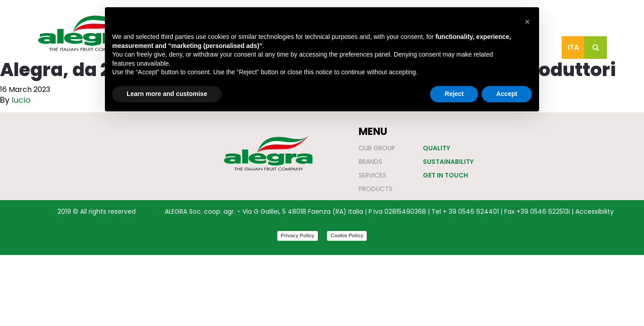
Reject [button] (454, 94)
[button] (527, 22)
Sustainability (448, 162)
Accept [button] (507, 94)
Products (376, 189)
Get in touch (445, 175)
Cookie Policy (347, 235)
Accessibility (594, 211)
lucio (21, 100)
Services (372, 175)
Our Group (377, 148)
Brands (370, 162)
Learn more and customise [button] (167, 94)
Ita (573, 47)
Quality (436, 148)
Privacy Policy (298, 235)
